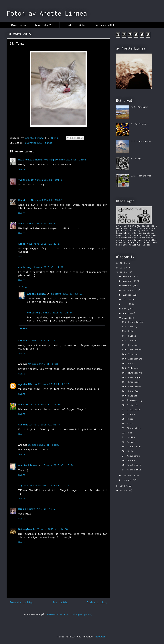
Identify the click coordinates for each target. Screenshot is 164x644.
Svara (22, 169)
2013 (123, 490)
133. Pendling (139, 107)
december (128, 276)
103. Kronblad (130, 382)
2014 (123, 486)
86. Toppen (128, 460)
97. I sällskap (131, 410)
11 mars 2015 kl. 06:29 (41, 224)
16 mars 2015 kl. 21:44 (57, 313)
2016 (123, 268)
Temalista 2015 (45, 25)
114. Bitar (128, 331)
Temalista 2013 (104, 25)
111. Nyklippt (130, 345)
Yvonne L (24, 180)
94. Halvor (128, 423)
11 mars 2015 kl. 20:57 (45, 244)
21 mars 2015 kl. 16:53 (41, 509)
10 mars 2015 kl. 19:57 (46, 200)
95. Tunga (128, 419)
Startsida (60, 603)
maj (125, 309)
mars (126, 318)
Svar (25, 287)
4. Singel (137, 159)
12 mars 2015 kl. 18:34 (44, 341)
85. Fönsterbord (132, 465)
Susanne (23, 425)
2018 (123, 263)
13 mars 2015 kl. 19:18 (45, 405)
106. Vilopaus (130, 368)
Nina (21, 509)
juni (126, 304)
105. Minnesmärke (132, 373)
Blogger (101, 637)
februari (128, 475)
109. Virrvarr (130, 354)
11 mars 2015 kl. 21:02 (48, 267)
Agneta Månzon (28, 384)
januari (128, 480)
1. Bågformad (139, 124)
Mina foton (19, 25)
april (126, 313)
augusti (128, 295)
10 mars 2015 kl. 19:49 (46, 180)
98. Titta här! (131, 405)
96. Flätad (128, 414)
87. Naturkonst (131, 456)
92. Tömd (127, 433)
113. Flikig (129, 336)
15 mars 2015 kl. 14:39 (44, 445)
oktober (128, 285)
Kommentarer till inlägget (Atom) (70, 615)
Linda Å (23, 244)
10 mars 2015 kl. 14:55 (71, 160)
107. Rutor (128, 363)
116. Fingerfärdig (133, 322)
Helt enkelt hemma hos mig (36, 160)
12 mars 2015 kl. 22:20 (54, 384)
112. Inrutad (130, 340)
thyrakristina (28, 486)
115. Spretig (130, 326)
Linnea (23, 341)
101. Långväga (130, 391)
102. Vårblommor (132, 387)
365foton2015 (34, 143)
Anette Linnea (36, 294)
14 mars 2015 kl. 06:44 (45, 425)
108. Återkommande (133, 359)
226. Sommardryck (141, 176)
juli (126, 299)
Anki (21, 224)
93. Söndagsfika (132, 428)
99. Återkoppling (132, 400)
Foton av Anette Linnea (47, 13)
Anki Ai (23, 405)
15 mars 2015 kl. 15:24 (58, 465)
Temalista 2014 (74, 25)
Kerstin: (24, 200)
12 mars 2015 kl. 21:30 (44, 364)
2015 (123, 272)
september (129, 290)
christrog (25, 267)
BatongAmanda (27, 529)
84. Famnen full (132, 470)
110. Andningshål (132, 350)
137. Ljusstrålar (141, 141)
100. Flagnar (130, 396)
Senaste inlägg (22, 603)
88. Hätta (128, 451)
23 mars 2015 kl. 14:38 (52, 529)
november (128, 281)
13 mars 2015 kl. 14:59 (67, 294)
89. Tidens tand (132, 446)
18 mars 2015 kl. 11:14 (54, 486)
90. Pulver (128, 442)
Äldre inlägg (97, 603)
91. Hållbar (129, 437)
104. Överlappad (132, 377)
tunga (49, 143)
